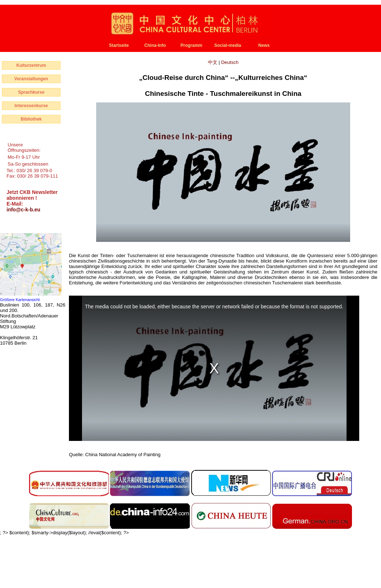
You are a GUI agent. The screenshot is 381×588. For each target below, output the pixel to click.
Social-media (228, 45)
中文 (213, 62)
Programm (191, 45)
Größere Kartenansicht (20, 300)
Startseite (119, 45)
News (264, 45)
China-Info (155, 45)
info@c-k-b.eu (23, 210)
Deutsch (230, 62)
